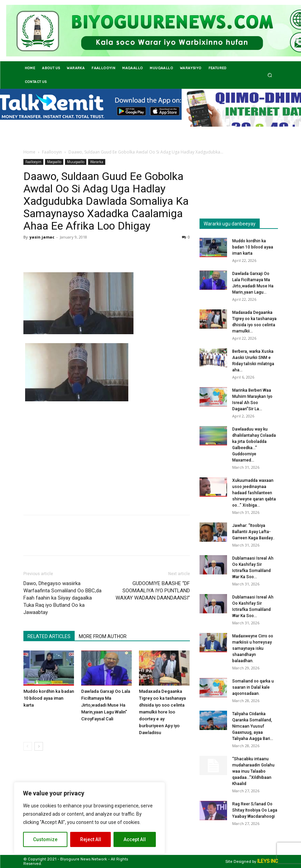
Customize (45, 839)
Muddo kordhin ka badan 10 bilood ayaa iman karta (49, 698)
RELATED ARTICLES (49, 636)
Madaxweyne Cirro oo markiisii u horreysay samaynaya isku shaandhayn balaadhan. (253, 648)
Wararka (97, 162)
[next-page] (39, 746)
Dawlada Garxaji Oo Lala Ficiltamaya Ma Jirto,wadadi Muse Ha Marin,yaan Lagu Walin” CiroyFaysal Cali (106, 705)
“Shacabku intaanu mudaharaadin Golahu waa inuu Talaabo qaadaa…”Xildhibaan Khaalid (253, 771)
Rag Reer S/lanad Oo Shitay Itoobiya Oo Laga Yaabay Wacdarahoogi (255, 810)
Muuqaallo (76, 162)
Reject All (91, 839)
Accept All (135, 839)
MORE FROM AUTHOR (103, 636)
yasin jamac (42, 237)
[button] (270, 75)
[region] (89, 818)
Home (29, 152)
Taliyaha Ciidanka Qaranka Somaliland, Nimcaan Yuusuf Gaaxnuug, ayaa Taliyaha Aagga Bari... (253, 726)
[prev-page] (28, 746)
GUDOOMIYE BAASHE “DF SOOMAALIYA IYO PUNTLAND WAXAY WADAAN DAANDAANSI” (153, 591)
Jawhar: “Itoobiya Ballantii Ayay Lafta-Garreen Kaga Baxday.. (253, 532)
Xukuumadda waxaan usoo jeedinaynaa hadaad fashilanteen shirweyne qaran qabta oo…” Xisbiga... (254, 493)
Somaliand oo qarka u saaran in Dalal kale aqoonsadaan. (253, 687)
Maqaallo (54, 162)
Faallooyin (52, 152)
